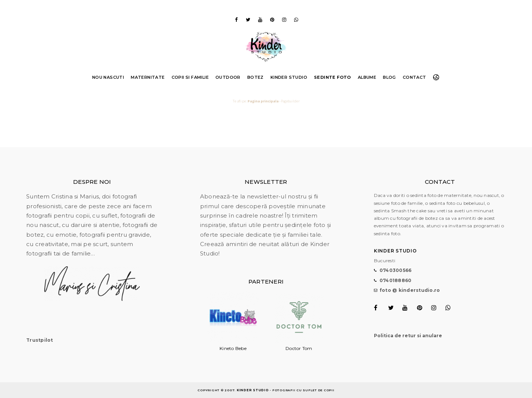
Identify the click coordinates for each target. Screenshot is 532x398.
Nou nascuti (108, 77)
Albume (367, 77)
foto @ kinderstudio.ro (410, 290)
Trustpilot (40, 340)
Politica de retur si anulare (408, 336)
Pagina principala (263, 101)
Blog (389, 77)
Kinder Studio (289, 77)
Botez (256, 77)
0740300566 (396, 270)
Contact (415, 77)
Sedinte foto (332, 77)
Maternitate (148, 77)
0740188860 (396, 280)
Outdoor (228, 77)
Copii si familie (190, 77)
